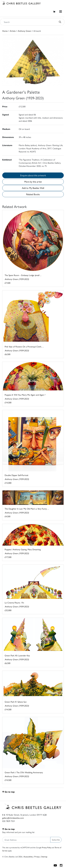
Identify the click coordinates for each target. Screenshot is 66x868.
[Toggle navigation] (61, 11)
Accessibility (28, 857)
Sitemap (44, 857)
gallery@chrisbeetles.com (13, 818)
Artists (13, 31)
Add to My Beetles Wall (33, 188)
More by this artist (33, 182)
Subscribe (56, 840)
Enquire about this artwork (33, 175)
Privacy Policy (47, 847)
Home (5, 31)
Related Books (33, 194)
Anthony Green (25, 31)
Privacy (37, 857)
